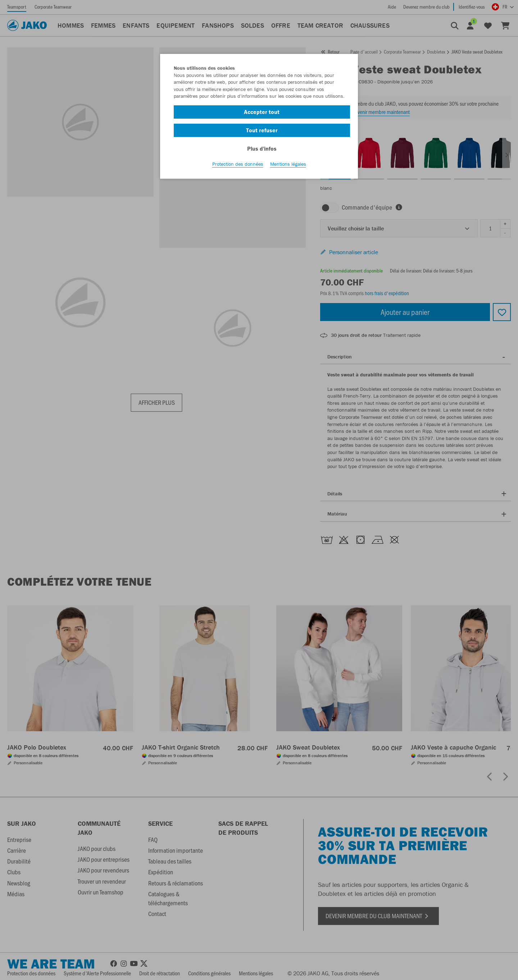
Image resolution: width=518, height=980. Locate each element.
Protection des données (238, 166)
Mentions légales (288, 166)
